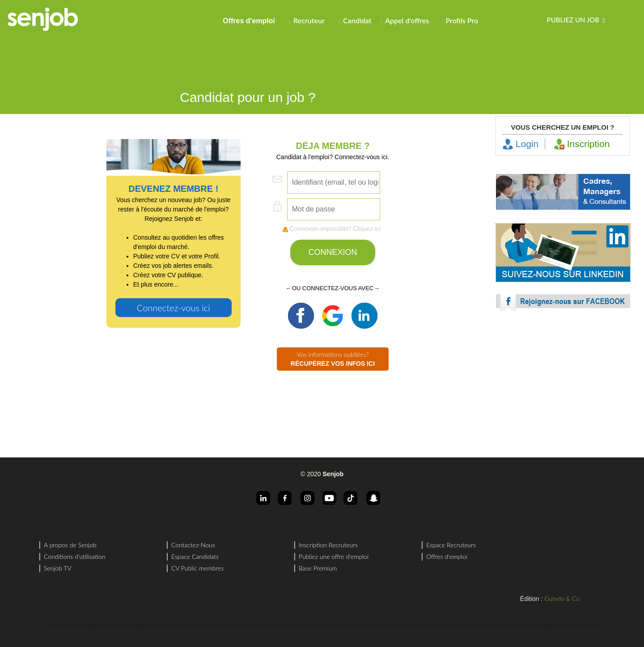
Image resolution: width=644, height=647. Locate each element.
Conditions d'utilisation (75, 556)
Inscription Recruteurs (328, 545)
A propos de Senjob (70, 545)
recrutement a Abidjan (577, 625)
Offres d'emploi (447, 556)
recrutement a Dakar (284, 625)
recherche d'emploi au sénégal (71, 625)
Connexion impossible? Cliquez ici (331, 228)
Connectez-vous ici (174, 308)
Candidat (355, 21)
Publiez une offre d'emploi (334, 556)
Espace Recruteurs (451, 545)
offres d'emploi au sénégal (165, 625)
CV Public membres (197, 568)
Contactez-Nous (193, 545)
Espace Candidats (195, 556)
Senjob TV (58, 568)
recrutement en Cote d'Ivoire (492, 625)
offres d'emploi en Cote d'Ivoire (442, 625)
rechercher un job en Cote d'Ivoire (388, 625)
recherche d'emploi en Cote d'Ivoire (331, 625)
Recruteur (307, 21)
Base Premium (318, 568)
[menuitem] (249, 20)
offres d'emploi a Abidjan (537, 625)
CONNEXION (333, 252)
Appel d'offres (405, 21)
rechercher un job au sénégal (120, 625)
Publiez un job (576, 20)
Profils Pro (460, 21)
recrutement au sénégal (207, 625)
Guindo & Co (562, 598)
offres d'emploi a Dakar (247, 625)
